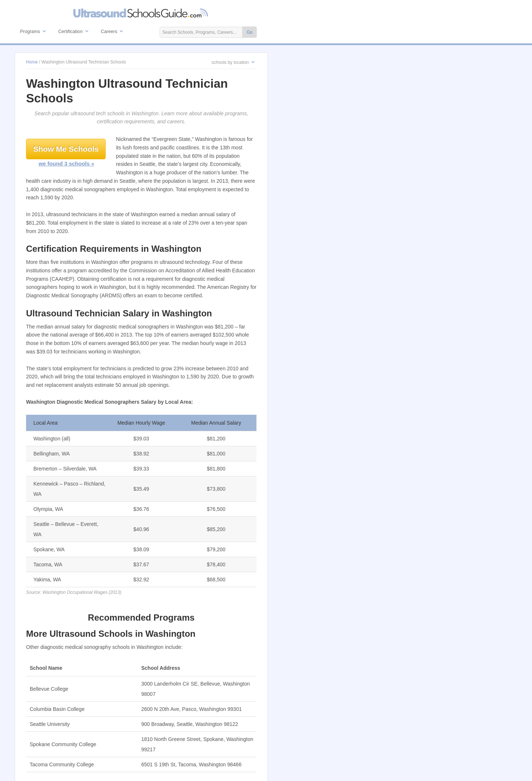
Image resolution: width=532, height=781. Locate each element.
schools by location (230, 62)
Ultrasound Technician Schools (141, 13)
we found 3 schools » (66, 164)
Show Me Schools (66, 149)
